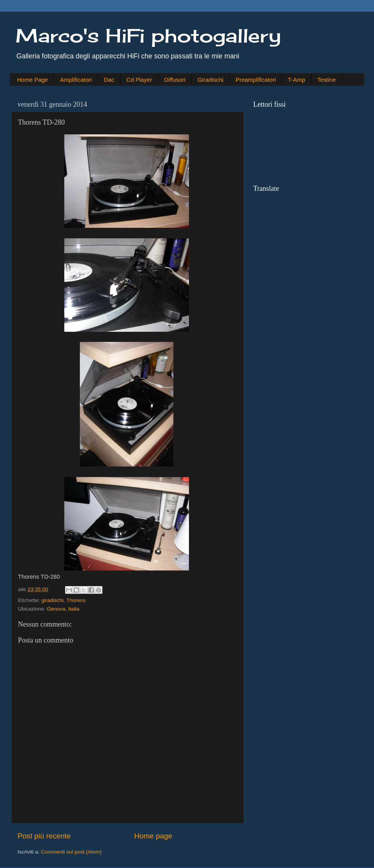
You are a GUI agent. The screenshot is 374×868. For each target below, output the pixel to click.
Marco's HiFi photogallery (148, 36)
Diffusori (175, 80)
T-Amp (296, 80)
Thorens (76, 600)
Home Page (33, 80)
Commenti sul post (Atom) (71, 852)
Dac (109, 80)
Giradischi (211, 80)
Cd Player (139, 80)
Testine (326, 80)
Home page (153, 836)
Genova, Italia (63, 609)
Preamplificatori (256, 80)
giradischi (52, 600)
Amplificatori (76, 80)
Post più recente (44, 836)
